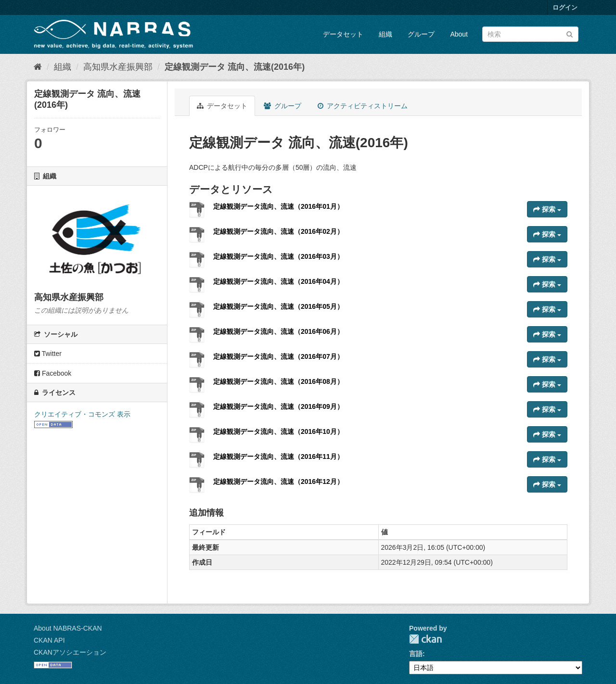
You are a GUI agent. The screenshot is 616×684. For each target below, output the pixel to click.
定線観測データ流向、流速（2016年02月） (278, 231)
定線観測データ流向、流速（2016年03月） (278, 256)
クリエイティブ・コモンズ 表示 (82, 414)
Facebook (53, 373)
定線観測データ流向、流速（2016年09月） (278, 406)
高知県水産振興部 (118, 67)
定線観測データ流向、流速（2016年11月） (278, 456)
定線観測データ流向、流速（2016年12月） (278, 481)
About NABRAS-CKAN (68, 628)
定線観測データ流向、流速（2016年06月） (278, 331)
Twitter (48, 354)
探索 (547, 209)
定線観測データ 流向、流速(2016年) (235, 67)
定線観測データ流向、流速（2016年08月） (278, 381)
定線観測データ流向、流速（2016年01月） (278, 206)
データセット (343, 34)
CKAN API (49, 640)
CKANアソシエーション (70, 652)
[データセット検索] (530, 34)
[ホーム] (38, 67)
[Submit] (570, 33)
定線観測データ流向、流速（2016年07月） (278, 356)
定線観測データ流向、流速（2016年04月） (278, 281)
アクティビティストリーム (363, 106)
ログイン (565, 7)
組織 (385, 34)
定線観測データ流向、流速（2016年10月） (278, 431)
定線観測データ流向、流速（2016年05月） (278, 306)
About (459, 34)
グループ (421, 34)
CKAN (425, 639)
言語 (416, 654)
